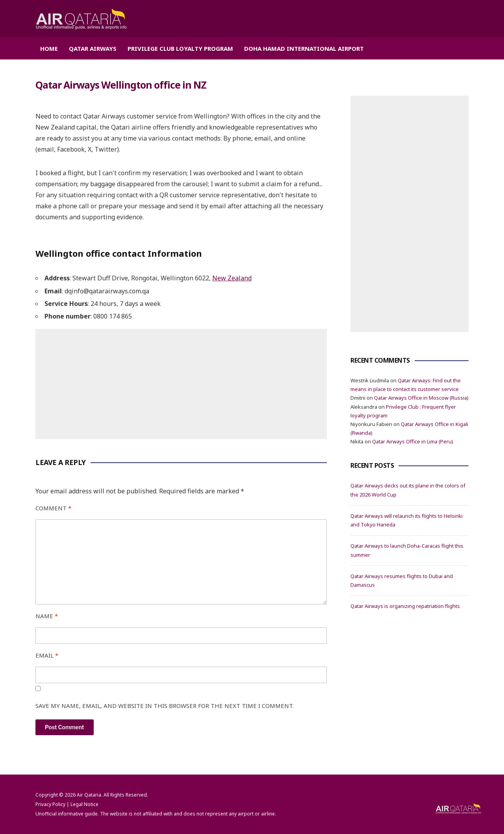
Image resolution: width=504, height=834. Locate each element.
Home (49, 48)
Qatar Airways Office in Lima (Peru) (413, 441)
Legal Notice (84, 804)
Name (47, 616)
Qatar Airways (93, 48)
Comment (53, 508)
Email (47, 655)
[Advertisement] (181, 384)
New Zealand (232, 278)
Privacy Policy (50, 804)
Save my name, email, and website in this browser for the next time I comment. (165, 705)
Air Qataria (89, 794)
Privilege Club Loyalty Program (180, 48)
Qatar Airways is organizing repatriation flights (405, 606)
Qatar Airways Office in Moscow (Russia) (421, 398)
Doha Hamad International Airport (304, 48)
